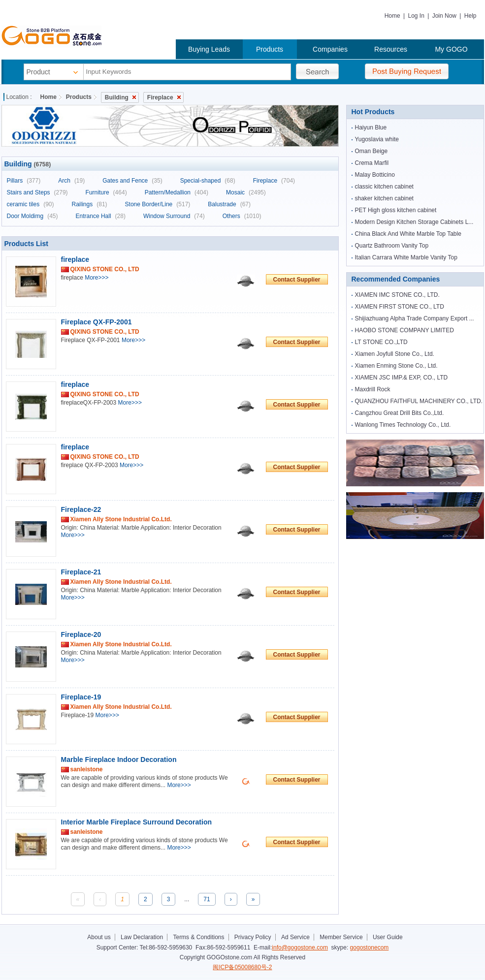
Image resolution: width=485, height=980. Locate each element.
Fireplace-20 (81, 634)
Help (470, 16)
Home (392, 16)
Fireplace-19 (81, 697)
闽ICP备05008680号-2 (242, 967)
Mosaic (246, 192)
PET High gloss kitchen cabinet (396, 210)
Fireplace (164, 97)
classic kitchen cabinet (384, 187)
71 (207, 899)
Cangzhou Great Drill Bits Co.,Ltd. (400, 413)
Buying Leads (209, 49)
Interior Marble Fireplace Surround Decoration (137, 822)
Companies (330, 49)
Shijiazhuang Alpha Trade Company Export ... (415, 318)
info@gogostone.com (300, 948)
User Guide (388, 937)
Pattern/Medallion (177, 192)
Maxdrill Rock (373, 389)
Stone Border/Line (158, 204)
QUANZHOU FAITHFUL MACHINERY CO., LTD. (419, 401)
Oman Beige (372, 151)
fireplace (75, 259)
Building (120, 97)
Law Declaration (142, 937)
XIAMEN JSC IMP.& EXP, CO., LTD (402, 378)
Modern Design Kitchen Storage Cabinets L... (414, 222)
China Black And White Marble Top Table (408, 234)
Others (242, 216)
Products (270, 49)
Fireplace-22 (81, 509)
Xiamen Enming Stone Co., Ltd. (396, 366)
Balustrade (229, 204)
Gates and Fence (132, 181)
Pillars (24, 181)
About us (99, 937)
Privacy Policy (253, 937)
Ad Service (295, 937)
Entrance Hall (101, 216)
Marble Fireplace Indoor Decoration (119, 759)
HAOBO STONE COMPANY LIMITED (404, 330)
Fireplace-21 (81, 572)
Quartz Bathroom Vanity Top (392, 246)
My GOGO (451, 49)
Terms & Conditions (198, 937)
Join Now (444, 16)
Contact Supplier (296, 280)
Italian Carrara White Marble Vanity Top (406, 257)
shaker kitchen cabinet (384, 198)
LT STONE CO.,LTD (381, 342)
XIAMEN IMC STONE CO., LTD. (397, 295)
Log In (416, 16)
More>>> (97, 278)
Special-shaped (208, 181)
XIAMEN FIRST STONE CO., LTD (400, 307)
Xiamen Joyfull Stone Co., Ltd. (395, 354)
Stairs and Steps (37, 192)
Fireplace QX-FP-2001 (97, 322)
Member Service (341, 937)
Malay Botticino (375, 175)
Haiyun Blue (371, 127)
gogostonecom (370, 948)
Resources (391, 49)
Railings (90, 204)
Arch (71, 181)
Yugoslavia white (377, 139)
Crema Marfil (372, 163)
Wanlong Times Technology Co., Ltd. (403, 425)
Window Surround (174, 216)
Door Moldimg (32, 216)
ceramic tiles (31, 204)
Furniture (106, 192)
